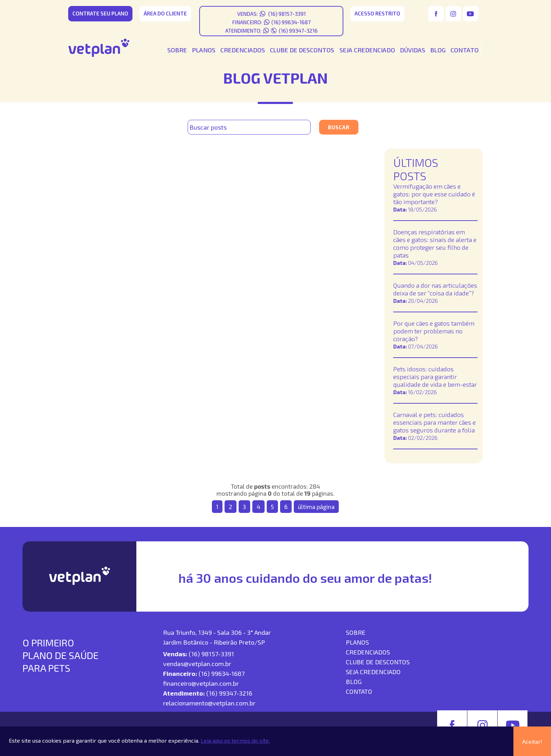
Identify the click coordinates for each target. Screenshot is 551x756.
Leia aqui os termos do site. (235, 740)
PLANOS (204, 50)
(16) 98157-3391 (286, 14)
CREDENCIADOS (243, 50)
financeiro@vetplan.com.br (201, 683)
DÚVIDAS (413, 50)
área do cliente (165, 13)
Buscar (339, 127)
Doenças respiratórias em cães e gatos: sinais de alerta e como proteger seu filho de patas (435, 243)
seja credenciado (373, 672)
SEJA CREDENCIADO (367, 50)
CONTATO (465, 50)
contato (359, 691)
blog (354, 682)
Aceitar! (532, 741)
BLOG (438, 50)
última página (316, 507)
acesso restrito (377, 13)
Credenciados (368, 652)
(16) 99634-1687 (291, 22)
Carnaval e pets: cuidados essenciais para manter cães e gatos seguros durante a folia (435, 422)
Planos (357, 642)
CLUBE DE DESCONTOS (302, 50)
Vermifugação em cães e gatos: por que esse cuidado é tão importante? (434, 194)
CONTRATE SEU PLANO (100, 13)
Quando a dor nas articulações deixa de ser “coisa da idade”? (435, 289)
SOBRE (177, 50)
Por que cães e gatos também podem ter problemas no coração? (434, 331)
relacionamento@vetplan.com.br (209, 703)
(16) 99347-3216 (298, 31)
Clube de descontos (378, 662)
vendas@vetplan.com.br (197, 664)
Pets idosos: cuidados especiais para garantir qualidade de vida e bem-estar (435, 377)
